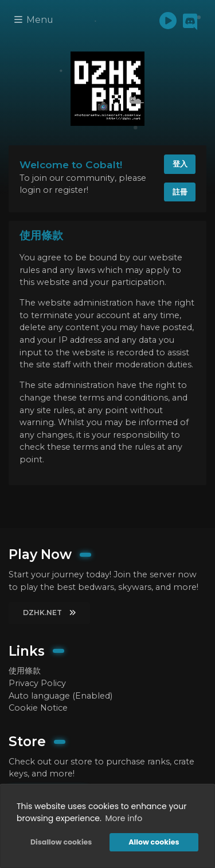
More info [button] (124, 818)
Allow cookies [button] (154, 842)
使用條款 (25, 671)
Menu (34, 20)
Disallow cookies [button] (61, 842)
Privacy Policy (37, 683)
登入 (180, 164)
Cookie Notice (38, 708)
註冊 (180, 192)
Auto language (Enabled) (60, 696)
